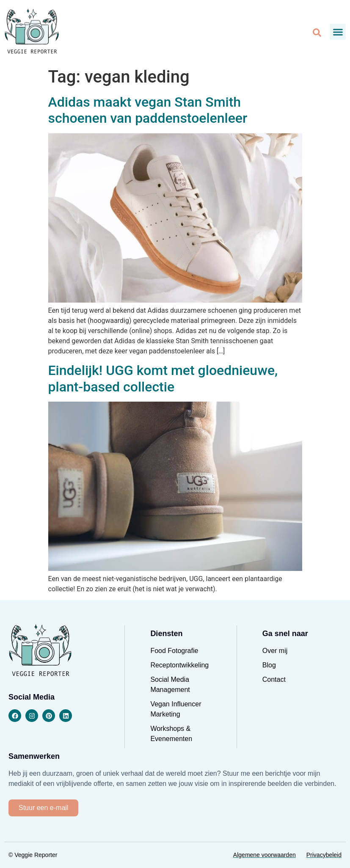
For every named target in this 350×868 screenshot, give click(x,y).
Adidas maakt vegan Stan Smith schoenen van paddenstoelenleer (148, 110)
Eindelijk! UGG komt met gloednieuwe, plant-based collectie (163, 378)
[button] (338, 32)
